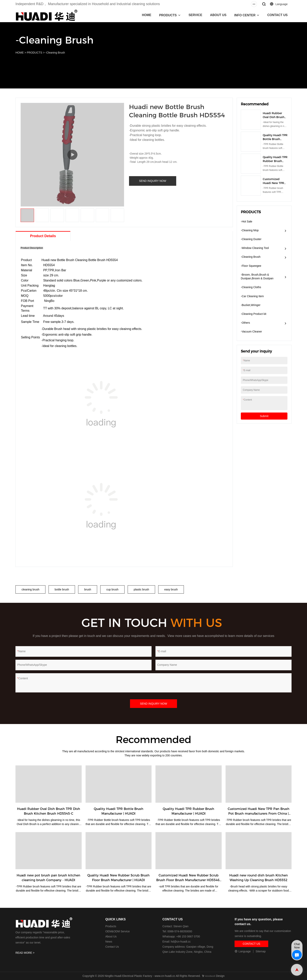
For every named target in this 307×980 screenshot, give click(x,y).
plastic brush (141, 589)
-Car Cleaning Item (252, 296)
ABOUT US (218, 15)
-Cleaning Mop (250, 230)
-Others (245, 323)
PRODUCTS (168, 15)
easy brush (171, 589)
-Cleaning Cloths (251, 287)
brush (88, 589)
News (109, 942)
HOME (147, 15)
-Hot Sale (247, 221)
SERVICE (195, 15)
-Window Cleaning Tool (255, 248)
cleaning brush (30, 589)
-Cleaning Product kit (254, 314)
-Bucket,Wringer (251, 305)
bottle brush (62, 589)
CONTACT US (277, 15)
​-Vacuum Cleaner (251, 332)
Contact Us (112, 947)
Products (111, 926)
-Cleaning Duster (251, 239)
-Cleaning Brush (55, 53)
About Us (111, 936)
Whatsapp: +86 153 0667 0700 (181, 936)
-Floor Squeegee (251, 266)
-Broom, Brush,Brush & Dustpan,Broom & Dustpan (257, 277)
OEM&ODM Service (117, 931)
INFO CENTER (245, 15)
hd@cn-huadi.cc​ (181, 942)
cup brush (112, 589)
